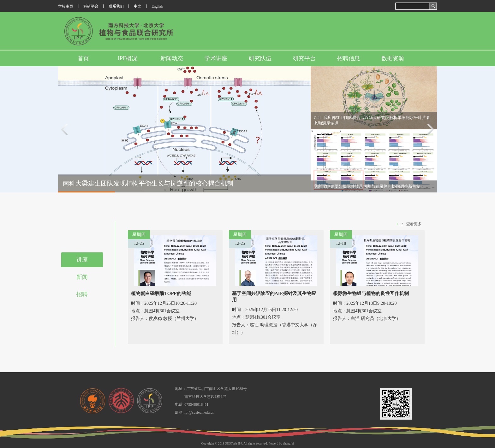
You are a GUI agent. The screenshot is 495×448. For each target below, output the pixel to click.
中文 (138, 6)
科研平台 (91, 6)
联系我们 (116, 6)
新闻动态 (172, 58)
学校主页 (66, 6)
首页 (83, 58)
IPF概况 (128, 58)
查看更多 (414, 224)
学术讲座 (216, 58)
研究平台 (304, 58)
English (157, 6)
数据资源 (393, 58)
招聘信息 (349, 58)
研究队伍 (260, 58)
